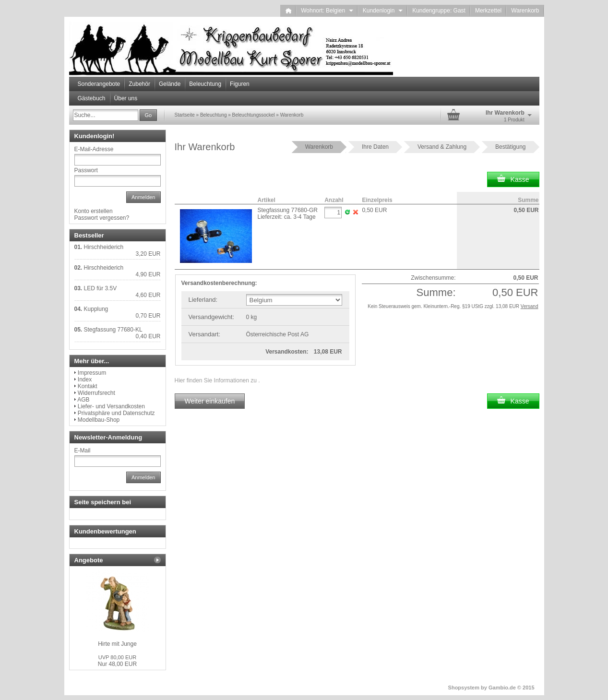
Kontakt (88, 386)
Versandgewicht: (211, 317)
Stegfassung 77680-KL (113, 330)
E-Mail (83, 451)
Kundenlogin (383, 11)
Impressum (92, 373)
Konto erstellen (94, 211)
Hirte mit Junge (117, 644)
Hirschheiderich (104, 247)
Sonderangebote (99, 84)
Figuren (240, 84)
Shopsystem (464, 688)
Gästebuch (92, 98)
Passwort (86, 170)
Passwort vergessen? (102, 218)
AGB (83, 400)
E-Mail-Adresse (94, 149)
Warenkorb (525, 11)
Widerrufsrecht (96, 393)
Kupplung (96, 309)
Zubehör (139, 84)
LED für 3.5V (101, 288)
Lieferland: (203, 300)
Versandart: (205, 334)
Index (85, 380)
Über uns (126, 98)
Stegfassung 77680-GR (288, 210)
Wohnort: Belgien (327, 11)
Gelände (170, 84)
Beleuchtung (205, 84)
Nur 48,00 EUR (117, 661)
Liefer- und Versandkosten (111, 406)
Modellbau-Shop (99, 420)
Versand (530, 306)
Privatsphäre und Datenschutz (116, 413)
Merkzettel (488, 11)
